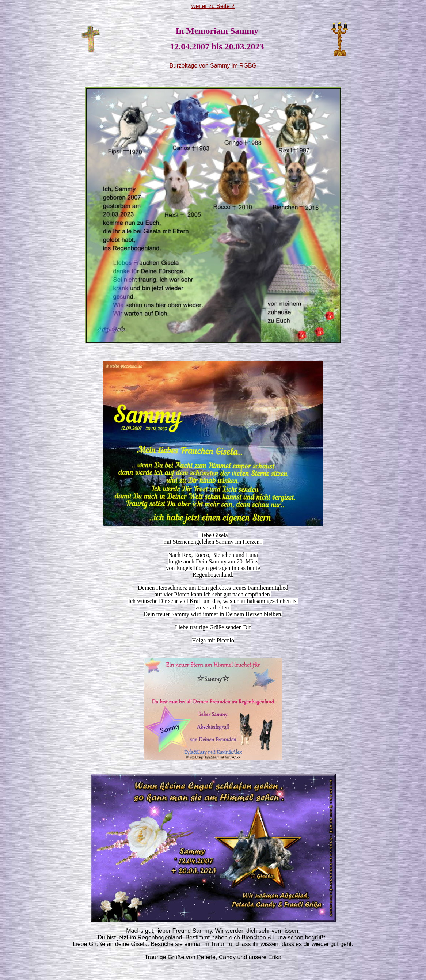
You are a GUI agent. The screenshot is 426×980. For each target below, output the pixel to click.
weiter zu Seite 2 (213, 6)
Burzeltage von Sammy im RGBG (213, 66)
